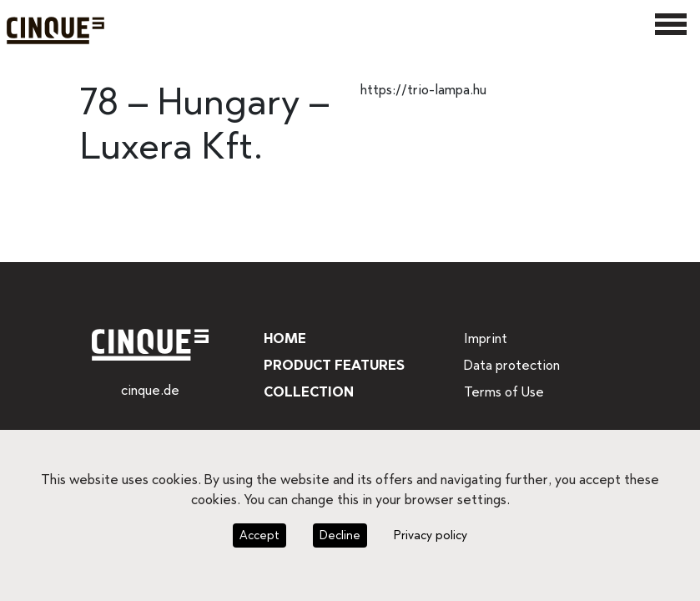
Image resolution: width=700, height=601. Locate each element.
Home (284, 338)
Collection (306, 392)
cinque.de (150, 390)
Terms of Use (503, 392)
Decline (339, 535)
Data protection (509, 365)
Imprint (484, 338)
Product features (333, 365)
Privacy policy (427, 535)
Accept (262, 535)
